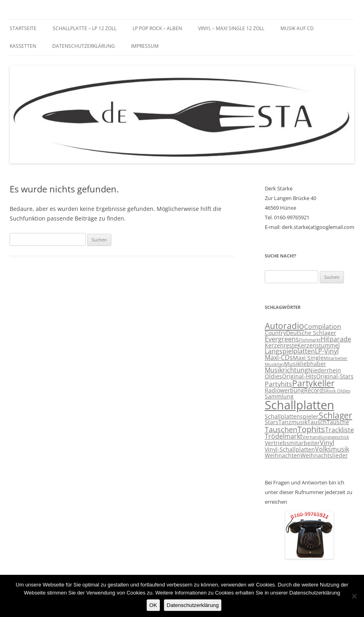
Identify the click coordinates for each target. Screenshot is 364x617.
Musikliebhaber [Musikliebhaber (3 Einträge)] (305, 364)
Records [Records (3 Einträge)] (315, 390)
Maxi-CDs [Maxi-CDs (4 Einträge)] (279, 358)
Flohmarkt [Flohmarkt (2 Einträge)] (310, 340)
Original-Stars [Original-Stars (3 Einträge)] (335, 376)
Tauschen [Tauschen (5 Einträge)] (281, 429)
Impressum (145, 46)
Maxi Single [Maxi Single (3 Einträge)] (308, 358)
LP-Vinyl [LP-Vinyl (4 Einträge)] (327, 351)
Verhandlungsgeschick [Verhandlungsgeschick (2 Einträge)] (326, 437)
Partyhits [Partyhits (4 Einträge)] (278, 384)
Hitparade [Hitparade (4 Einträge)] (336, 339)
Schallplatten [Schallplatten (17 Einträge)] (300, 405)
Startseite (23, 28)
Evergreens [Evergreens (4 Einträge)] (282, 339)
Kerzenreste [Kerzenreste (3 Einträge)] (281, 345)
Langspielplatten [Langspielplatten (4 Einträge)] (290, 351)
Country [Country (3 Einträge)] (275, 333)
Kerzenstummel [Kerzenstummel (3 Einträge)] (319, 345)
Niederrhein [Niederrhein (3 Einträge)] (325, 370)
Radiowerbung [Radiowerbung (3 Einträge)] (284, 390)
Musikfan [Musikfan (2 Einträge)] (274, 364)
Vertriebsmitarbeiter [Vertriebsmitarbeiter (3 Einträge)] (292, 443)
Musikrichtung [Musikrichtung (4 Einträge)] (286, 370)
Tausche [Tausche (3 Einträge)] (338, 422)
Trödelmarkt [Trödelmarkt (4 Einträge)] (284, 436)
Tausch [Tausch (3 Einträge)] (317, 422)
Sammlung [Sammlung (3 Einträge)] (279, 396)
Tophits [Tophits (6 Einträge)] (311, 429)
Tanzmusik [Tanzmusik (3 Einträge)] (293, 422)
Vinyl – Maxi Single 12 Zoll (231, 28)
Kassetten (23, 46)
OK (153, 605)
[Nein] (354, 596)
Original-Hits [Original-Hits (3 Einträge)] (299, 376)
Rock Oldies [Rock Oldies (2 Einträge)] (338, 391)
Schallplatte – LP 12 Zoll (85, 28)
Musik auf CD (297, 28)
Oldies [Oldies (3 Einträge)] (273, 376)
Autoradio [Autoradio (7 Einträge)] (284, 326)
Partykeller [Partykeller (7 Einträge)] (313, 383)
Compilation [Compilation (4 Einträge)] (323, 327)
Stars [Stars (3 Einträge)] (272, 422)
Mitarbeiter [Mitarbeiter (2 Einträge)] (336, 358)
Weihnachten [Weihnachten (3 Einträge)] (283, 456)
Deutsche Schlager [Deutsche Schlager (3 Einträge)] (311, 333)
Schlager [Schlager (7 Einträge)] (335, 415)
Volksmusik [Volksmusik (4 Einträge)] (332, 449)
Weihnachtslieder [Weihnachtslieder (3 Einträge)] (324, 456)
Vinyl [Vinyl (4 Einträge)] (327, 443)
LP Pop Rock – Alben (157, 28)
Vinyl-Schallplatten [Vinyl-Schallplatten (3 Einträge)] (290, 449)
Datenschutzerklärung (84, 46)
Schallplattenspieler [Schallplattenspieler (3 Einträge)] (292, 417)
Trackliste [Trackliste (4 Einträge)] (339, 430)
